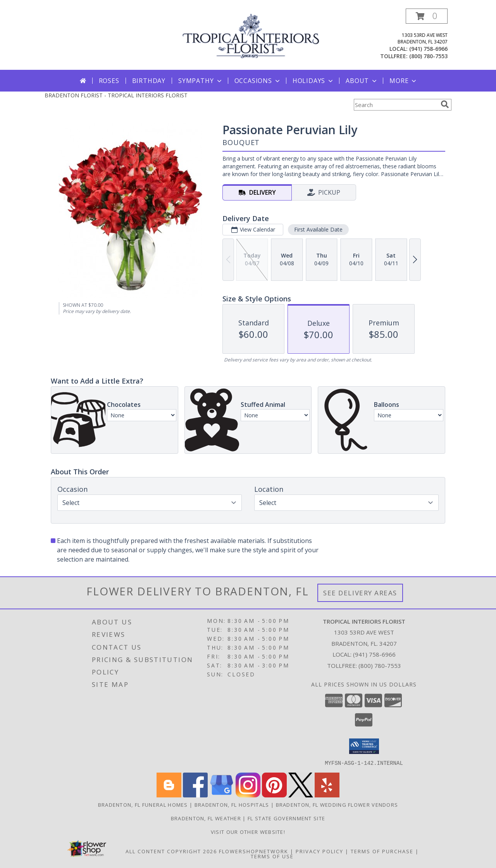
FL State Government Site (286, 818)
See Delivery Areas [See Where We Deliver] (360, 593)
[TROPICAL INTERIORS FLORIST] (251, 35)
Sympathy (201, 81)
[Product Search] (396, 105)
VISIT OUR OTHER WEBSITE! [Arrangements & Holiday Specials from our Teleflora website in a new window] (248, 832)
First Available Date (318, 229)
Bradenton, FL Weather (206, 818)
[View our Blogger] (169, 795)
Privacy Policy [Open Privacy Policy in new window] (319, 851)
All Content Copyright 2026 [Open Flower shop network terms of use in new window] (171, 851)
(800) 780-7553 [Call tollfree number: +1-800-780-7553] (428, 56)
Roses (109, 81)
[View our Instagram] (248, 795)
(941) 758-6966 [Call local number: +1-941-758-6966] (428, 49)
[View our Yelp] (327, 795)
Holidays (313, 81)
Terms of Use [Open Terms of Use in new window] (272, 856)
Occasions (258, 81)
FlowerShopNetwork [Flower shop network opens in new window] (254, 851)
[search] (445, 104)
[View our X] (301, 795)
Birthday (149, 81)
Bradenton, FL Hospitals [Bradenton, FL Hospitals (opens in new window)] (232, 804)
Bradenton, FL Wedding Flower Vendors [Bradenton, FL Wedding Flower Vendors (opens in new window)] (337, 804)
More (404, 81)
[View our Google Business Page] (222, 795)
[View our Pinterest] (274, 795)
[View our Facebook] (195, 795)
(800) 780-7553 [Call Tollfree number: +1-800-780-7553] (380, 666)
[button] (427, 16)
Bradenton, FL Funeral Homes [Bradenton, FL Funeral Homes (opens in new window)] (143, 804)
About (362, 81)
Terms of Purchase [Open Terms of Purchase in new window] (382, 851)
